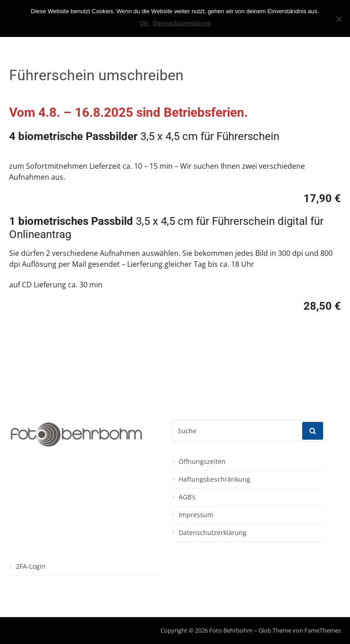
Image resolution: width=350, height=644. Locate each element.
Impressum (196, 515)
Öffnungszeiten (202, 462)
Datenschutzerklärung (213, 533)
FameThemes (323, 630)
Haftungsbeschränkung (214, 479)
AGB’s (187, 497)
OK (144, 23)
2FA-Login (31, 566)
